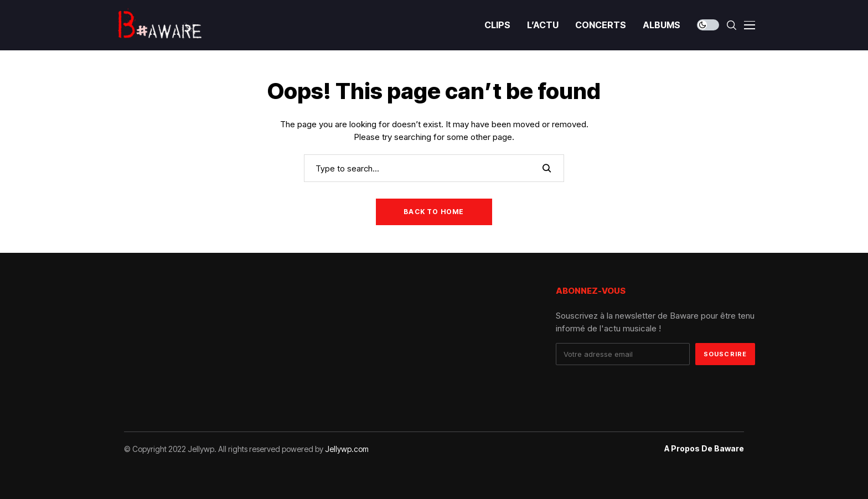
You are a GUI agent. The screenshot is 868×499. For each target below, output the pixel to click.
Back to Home (434, 212)
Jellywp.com (347, 449)
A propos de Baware (704, 449)
